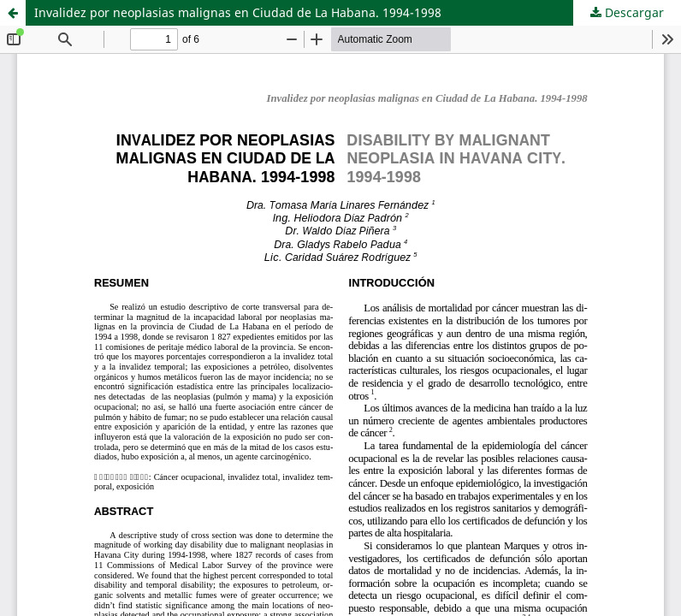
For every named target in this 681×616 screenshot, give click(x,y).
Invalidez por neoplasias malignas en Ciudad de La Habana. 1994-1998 (238, 12)
